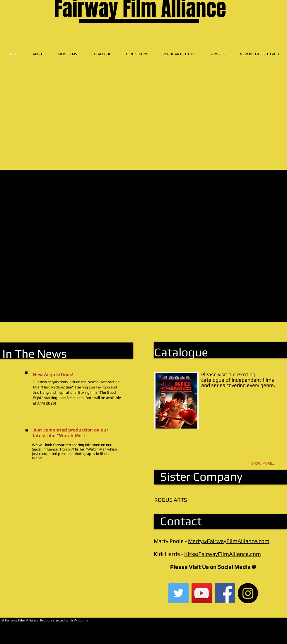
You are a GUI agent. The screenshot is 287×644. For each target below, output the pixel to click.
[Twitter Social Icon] (178, 593)
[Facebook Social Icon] (225, 593)
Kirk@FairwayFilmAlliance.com (223, 554)
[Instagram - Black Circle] (248, 593)
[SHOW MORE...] (256, 464)
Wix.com (81, 620)
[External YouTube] (144, 142)
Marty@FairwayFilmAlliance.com (229, 541)
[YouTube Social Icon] (202, 593)
